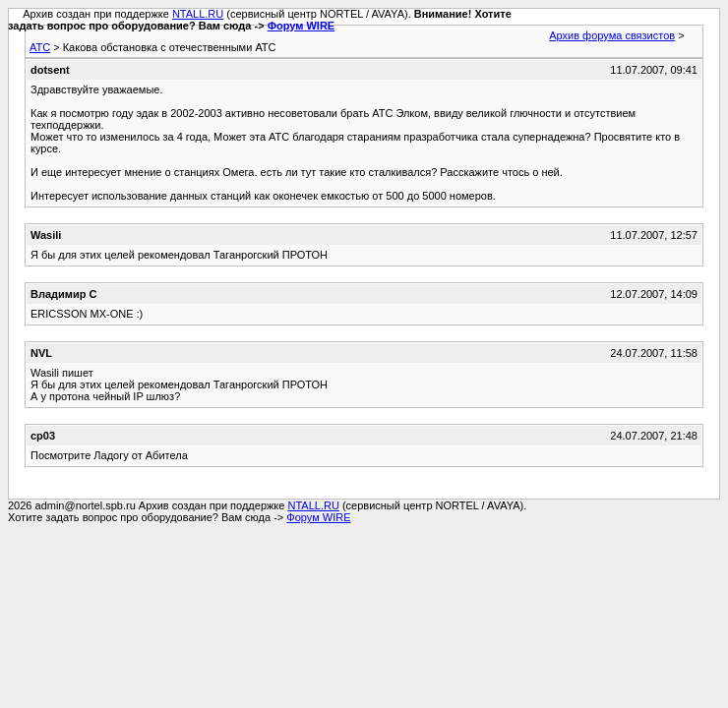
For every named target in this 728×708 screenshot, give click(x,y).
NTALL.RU (198, 14)
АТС (40, 47)
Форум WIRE (302, 26)
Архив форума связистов (612, 35)
